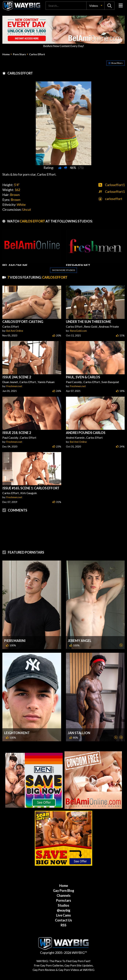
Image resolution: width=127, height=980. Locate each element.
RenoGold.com (78, 331)
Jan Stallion (79, 733)
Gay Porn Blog (64, 891)
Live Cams (63, 915)
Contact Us (63, 920)
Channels (64, 895)
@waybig (64, 910)
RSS (63, 925)
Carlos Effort (37, 54)
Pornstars (64, 900)
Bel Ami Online (15, 331)
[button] (95, 6)
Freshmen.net (14, 386)
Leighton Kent (17, 733)
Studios (63, 905)
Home (6, 54)
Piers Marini (15, 641)
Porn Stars (19, 54)
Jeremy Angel (80, 641)
